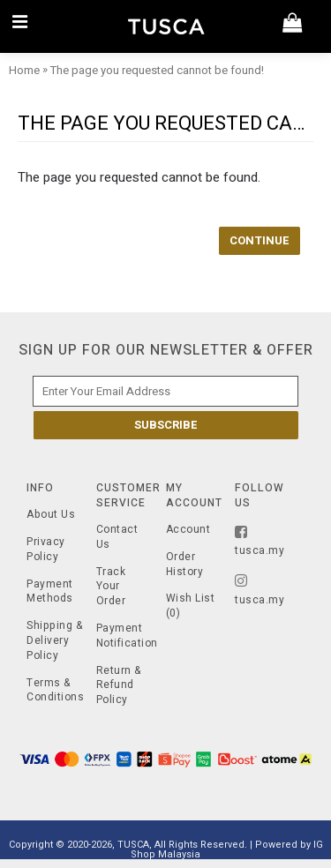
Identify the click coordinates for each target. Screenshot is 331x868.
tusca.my (260, 541)
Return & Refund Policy (119, 685)
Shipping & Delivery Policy (54, 640)
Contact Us (117, 537)
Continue (260, 240)
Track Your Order (111, 587)
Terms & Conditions (55, 691)
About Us (51, 515)
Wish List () (191, 606)
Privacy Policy (46, 550)
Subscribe (166, 425)
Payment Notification (124, 636)
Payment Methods (50, 592)
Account (188, 530)
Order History (185, 565)
